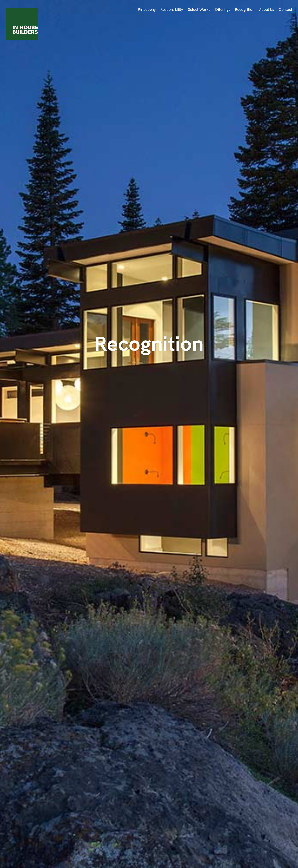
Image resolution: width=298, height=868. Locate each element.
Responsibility (172, 9)
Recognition (245, 9)
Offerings (223, 9)
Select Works (199, 9)
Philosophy (147, 9)
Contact (286, 9)
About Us (267, 9)
